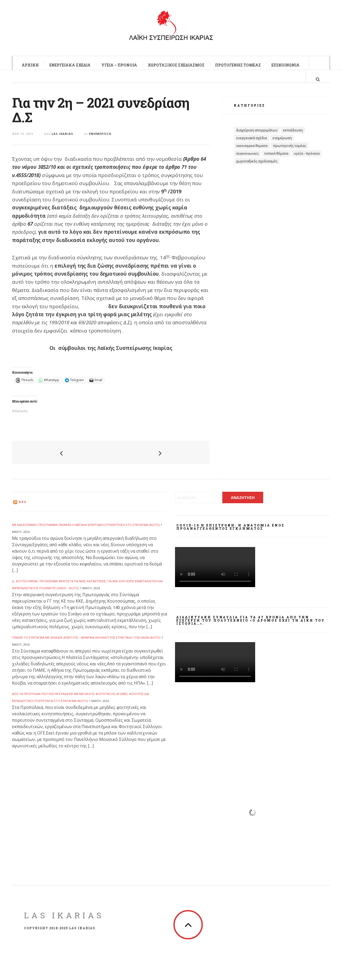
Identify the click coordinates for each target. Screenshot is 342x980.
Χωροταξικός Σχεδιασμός (176, 65)
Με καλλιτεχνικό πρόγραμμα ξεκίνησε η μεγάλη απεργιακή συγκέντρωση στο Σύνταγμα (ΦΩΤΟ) (86, 529)
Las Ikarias (62, 138)
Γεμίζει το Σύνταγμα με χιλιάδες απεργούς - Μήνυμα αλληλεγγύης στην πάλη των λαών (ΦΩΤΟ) (86, 642)
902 (23, 506)
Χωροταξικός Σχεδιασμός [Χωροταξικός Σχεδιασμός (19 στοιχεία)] (257, 170)
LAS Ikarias (64, 920)
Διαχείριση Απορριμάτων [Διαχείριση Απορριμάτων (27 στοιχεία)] (257, 139)
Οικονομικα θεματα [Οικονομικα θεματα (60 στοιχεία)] (252, 155)
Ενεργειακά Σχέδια (70, 65)
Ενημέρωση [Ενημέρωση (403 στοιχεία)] (282, 147)
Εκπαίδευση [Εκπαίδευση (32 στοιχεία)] (293, 139)
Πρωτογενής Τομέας (238, 65)
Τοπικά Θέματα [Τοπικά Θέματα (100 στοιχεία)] (276, 162)
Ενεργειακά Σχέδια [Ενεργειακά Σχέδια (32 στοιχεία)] (252, 147)
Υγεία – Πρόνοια (119, 65)
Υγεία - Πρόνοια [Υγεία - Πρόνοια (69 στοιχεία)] (307, 162)
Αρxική (30, 65)
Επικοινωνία (285, 65)
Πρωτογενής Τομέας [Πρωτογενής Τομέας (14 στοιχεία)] (289, 155)
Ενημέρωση (100, 138)
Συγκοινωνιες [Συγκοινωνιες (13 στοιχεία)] (247, 162)
